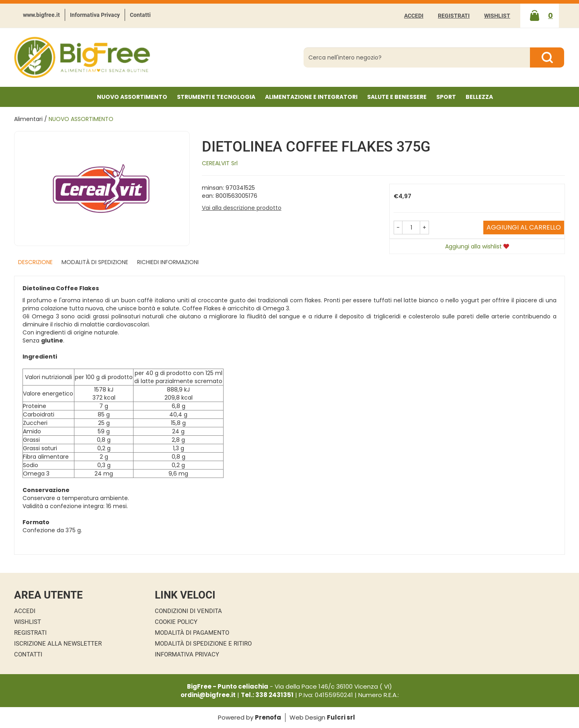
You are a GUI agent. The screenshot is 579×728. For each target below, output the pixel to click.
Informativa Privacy (95, 15)
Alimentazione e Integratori (311, 97)
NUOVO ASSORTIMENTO (132, 97)
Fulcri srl (341, 717)
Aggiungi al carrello (524, 227)
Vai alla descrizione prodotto (242, 208)
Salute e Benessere (397, 97)
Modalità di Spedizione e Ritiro (203, 644)
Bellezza (479, 97)
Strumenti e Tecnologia (216, 97)
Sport (446, 97)
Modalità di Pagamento (192, 633)
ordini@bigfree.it (208, 695)
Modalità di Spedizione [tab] (95, 262)
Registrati (454, 16)
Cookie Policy (176, 622)
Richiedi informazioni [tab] (168, 262)
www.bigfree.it (41, 15)
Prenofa (268, 717)
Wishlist (497, 16)
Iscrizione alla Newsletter (58, 644)
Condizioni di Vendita (188, 611)
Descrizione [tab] (35, 262)
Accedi (414, 16)
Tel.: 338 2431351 (267, 695)
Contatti (140, 15)
